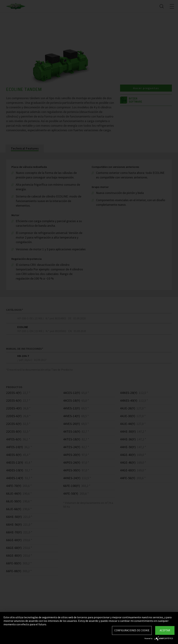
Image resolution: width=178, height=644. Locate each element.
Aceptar (165, 630)
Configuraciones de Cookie (132, 630)
